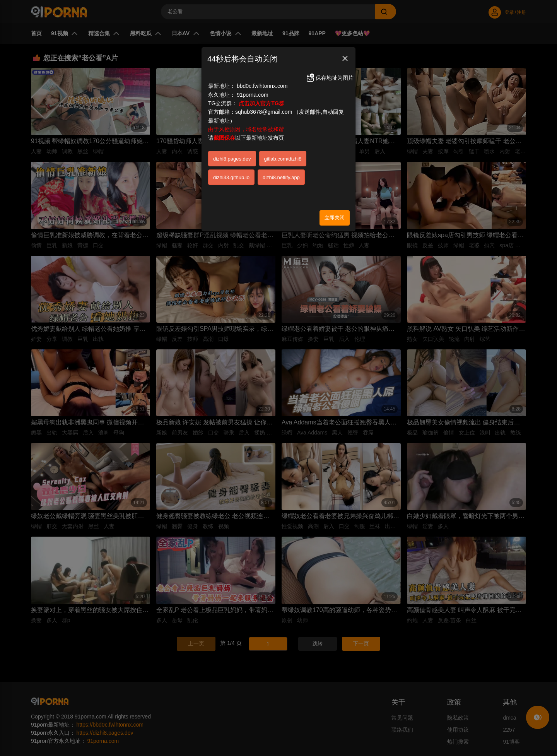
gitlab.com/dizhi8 (283, 159)
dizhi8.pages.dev (232, 159)
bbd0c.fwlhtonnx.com (262, 86)
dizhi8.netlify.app (281, 177)
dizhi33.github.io (231, 177)
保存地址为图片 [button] (330, 78)
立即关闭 (335, 218)
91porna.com (253, 95)
